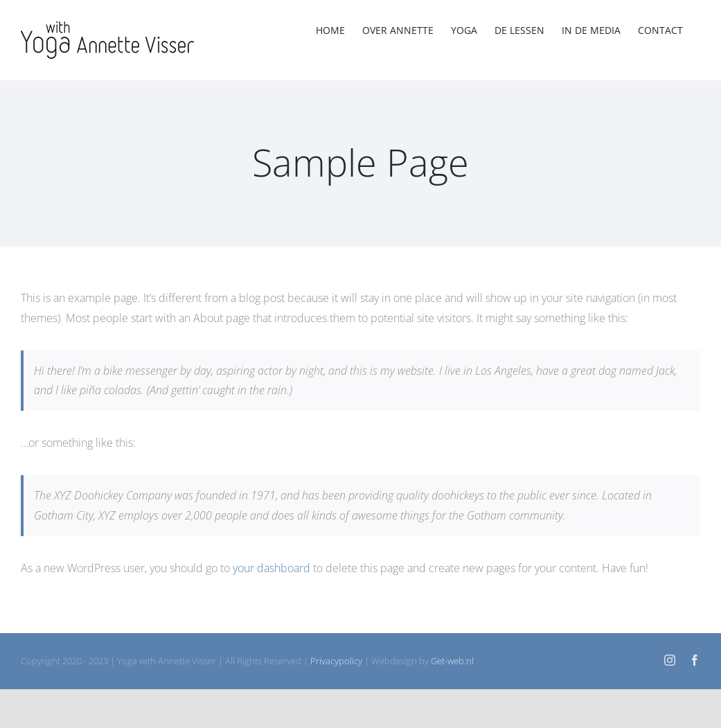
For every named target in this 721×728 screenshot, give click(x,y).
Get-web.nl (452, 661)
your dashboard (272, 568)
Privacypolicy (336, 661)
